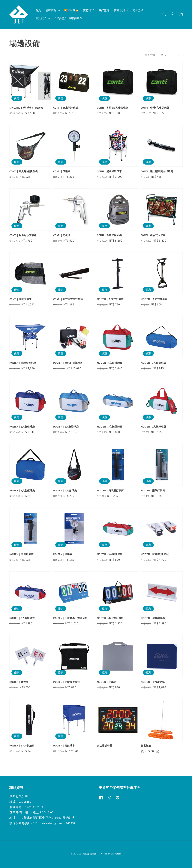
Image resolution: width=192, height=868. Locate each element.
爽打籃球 (104, 10)
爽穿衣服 (119, 10)
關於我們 (41, 18)
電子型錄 (138, 10)
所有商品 (51, 10)
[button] (164, 14)
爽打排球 (88, 10)
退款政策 (96, 860)
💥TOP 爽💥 (71, 10)
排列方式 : (151, 55)
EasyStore (116, 854)
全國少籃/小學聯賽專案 (68, 18)
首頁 (38, 10)
